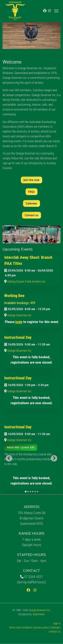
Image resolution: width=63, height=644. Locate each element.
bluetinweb (39, 614)
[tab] (26, 491)
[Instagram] (49, 11)
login (19, 322)
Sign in (57, 623)
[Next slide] (54, 458)
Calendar (32, 203)
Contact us (32, 215)
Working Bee (14, 296)
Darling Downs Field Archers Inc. (27, 281)
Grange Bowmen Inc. (20, 315)
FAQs (32, 192)
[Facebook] (45, 11)
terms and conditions (21, 627)
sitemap (55, 627)
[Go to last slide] (9, 458)
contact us (55, 632)
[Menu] (56, 11)
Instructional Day (18, 337)
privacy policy (41, 627)
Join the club (32, 180)
